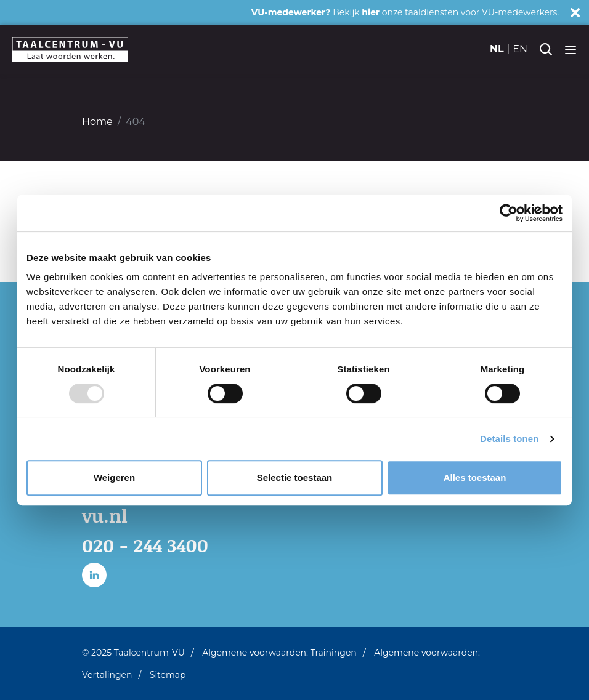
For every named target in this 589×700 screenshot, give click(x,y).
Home (97, 122)
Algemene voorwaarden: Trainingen (279, 653)
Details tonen (509, 439)
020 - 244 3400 (145, 545)
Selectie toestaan (295, 477)
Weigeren (114, 477)
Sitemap (168, 675)
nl (497, 49)
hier (371, 12)
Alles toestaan (475, 477)
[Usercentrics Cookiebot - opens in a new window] (509, 213)
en (520, 49)
